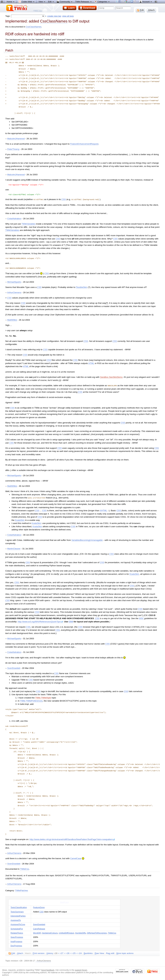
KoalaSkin (20, 520)
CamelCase (76, 858)
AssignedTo (16, 920)
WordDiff (37, 933)
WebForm (64, 902)
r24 (80, 953)
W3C (141, 618)
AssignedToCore (18, 924)
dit (12, 953)
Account (146, 2)
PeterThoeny (13, 149)
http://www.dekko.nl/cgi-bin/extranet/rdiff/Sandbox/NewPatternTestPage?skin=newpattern (72, 839)
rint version (39, 953)
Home (11, 2)
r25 (74, 953)
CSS (64, 199)
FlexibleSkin (82, 287)
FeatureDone (39, 907)
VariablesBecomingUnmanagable (87, 540)
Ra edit (110, 953)
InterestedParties (18, 915)
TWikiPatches (21, 890)
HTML (91, 363)
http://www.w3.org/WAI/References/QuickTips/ (40, 621)
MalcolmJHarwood (16, 139)
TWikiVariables (29, 224)
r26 (68, 953)
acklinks (88, 953)
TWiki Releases (84, 2)
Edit (51, 2)
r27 (62, 953)
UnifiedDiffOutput (66, 933)
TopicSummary (17, 911)
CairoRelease (39, 928)
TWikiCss (25, 869)
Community (65, 2)
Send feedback (48, 970)
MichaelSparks (14, 282)
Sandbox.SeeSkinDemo (111, 377)
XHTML (103, 510)
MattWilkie (12, 320)
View (42, 2)
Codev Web (27, 2)
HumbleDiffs (80, 933)
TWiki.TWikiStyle (43, 697)
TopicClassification (19, 907)
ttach (20, 953)
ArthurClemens (14, 292)
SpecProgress (17, 937)
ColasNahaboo (14, 218)
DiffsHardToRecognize (97, 933)
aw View (99, 953)
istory (50, 953)
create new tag (54, 16)
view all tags (68, 16)
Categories (102, 2)
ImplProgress (16, 941)
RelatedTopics (17, 933)
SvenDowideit (14, 668)
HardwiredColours (50, 933)
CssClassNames (54, 21)
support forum (81, 970)
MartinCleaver (14, 548)
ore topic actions (125, 953)
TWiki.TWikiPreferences (31, 700)
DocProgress (16, 945)
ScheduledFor (17, 928)
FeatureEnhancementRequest (84, 144)
